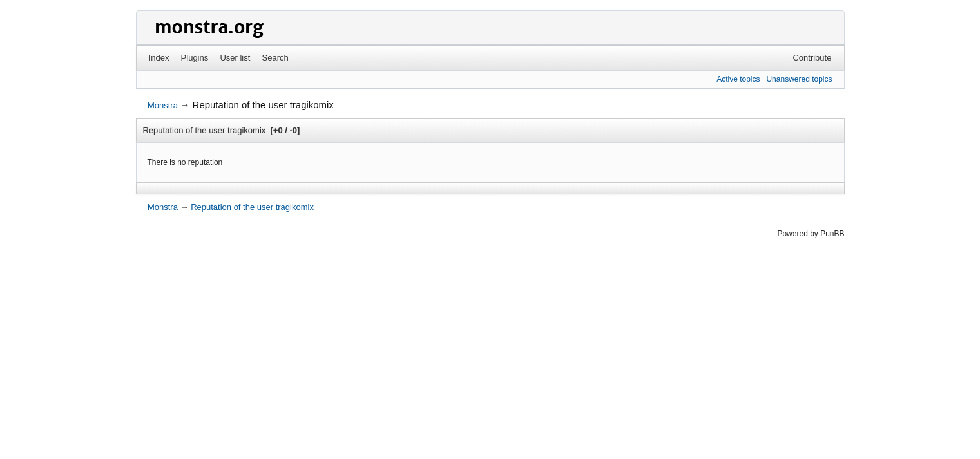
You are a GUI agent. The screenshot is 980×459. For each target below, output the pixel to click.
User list (235, 58)
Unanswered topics (799, 79)
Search (275, 58)
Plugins (195, 58)
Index (159, 58)
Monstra (163, 105)
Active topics (738, 79)
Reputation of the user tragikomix (263, 105)
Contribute (812, 58)
